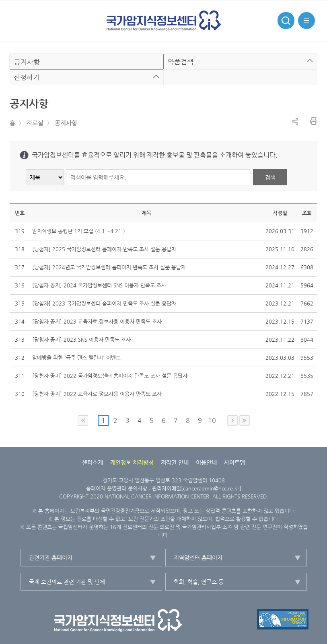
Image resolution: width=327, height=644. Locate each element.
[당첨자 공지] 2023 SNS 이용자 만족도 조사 (81, 339)
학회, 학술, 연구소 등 (199, 582)
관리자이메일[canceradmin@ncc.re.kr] (197, 488)
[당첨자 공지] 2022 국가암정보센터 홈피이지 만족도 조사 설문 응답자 (110, 376)
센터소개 (93, 462)
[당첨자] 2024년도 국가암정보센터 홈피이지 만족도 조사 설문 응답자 (109, 267)
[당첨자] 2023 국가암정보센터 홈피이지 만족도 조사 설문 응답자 (104, 303)
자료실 (35, 123)
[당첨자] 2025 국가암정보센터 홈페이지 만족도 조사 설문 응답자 (104, 249)
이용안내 (206, 462)
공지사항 (66, 123)
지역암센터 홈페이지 (198, 558)
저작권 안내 (175, 462)
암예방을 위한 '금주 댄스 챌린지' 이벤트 (76, 358)
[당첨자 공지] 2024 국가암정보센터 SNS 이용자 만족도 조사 (99, 285)
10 (212, 420)
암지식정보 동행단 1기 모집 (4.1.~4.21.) (79, 231)
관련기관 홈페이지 (51, 558)
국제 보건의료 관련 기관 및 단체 (67, 582)
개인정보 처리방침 (132, 462)
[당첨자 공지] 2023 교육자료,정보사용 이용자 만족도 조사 (97, 321)
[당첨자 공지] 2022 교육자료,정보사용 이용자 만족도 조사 (97, 394)
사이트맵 (234, 462)
